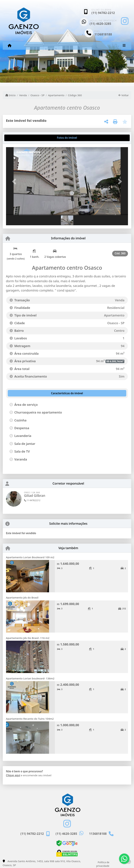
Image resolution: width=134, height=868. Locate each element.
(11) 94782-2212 (103, 13)
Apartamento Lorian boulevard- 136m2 (30, 678)
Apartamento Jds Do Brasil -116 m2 (28, 638)
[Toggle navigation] (124, 46)
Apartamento (56, 95)
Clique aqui (13, 775)
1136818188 (103, 34)
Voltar (124, 95)
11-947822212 (32, 500)
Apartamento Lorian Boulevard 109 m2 (30, 557)
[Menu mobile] (10, 46)
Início (10, 95)
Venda (23, 95)
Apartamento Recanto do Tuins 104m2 (30, 719)
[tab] (17, 138)
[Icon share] (125, 21)
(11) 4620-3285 (100, 24)
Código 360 (75, 95)
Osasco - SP (37, 95)
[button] (15, 181)
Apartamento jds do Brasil (22, 597)
